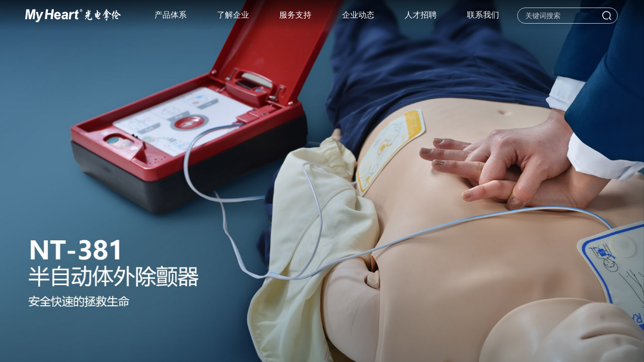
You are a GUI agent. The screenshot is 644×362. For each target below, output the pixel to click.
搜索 (607, 16)
